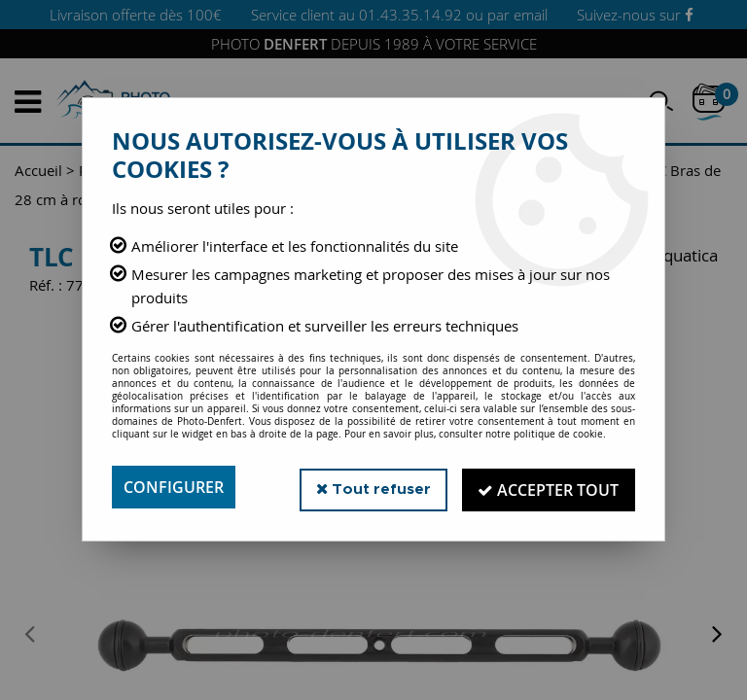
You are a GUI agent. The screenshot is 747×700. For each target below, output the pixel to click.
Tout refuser (372, 487)
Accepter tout (548, 487)
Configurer (174, 487)
